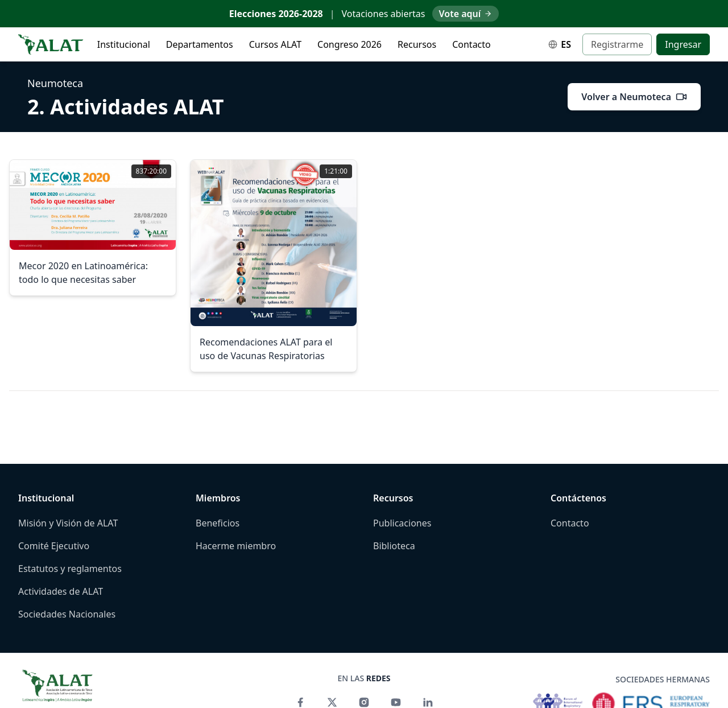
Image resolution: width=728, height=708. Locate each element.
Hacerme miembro (236, 546)
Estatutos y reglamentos (70, 569)
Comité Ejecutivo (54, 546)
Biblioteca (394, 546)
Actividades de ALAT (61, 591)
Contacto (471, 44)
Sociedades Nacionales (67, 614)
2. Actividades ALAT (125, 107)
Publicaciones (402, 523)
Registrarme (617, 44)
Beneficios (218, 523)
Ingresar (683, 44)
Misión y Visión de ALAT (68, 523)
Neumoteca (55, 83)
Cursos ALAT (275, 44)
